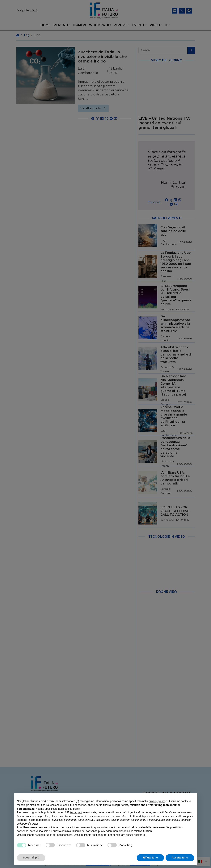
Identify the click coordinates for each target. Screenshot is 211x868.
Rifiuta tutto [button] (150, 858)
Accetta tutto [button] (180, 858)
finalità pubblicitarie (39, 820)
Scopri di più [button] (31, 858)
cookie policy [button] (72, 809)
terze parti (76, 812)
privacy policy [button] (157, 801)
